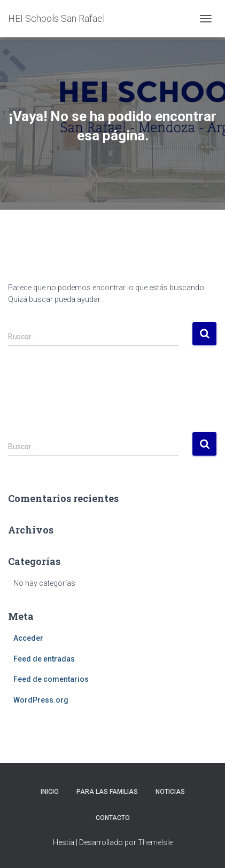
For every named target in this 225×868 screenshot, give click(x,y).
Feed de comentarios (51, 679)
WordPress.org (41, 700)
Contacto (113, 818)
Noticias (170, 792)
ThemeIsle (155, 842)
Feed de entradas (44, 659)
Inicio (50, 792)
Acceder (28, 638)
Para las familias (107, 792)
